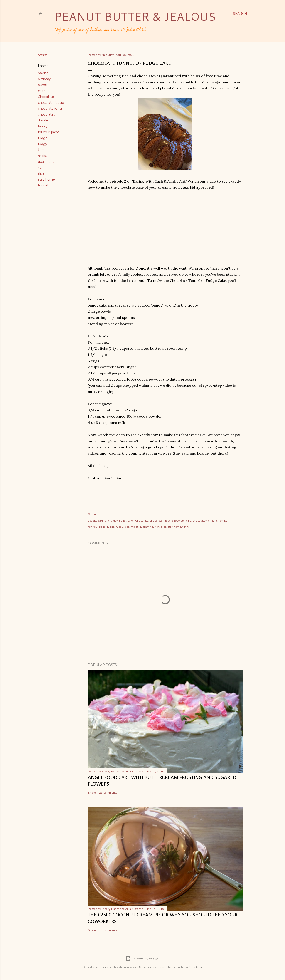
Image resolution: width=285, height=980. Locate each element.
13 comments (108, 930)
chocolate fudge (51, 103)
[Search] (240, 14)
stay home (46, 179)
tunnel (43, 185)
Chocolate (46, 97)
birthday (44, 79)
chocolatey (47, 114)
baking (43, 73)
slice (41, 173)
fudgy (43, 144)
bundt (43, 85)
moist (42, 156)
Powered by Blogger (142, 958)
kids (41, 150)
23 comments (108, 793)
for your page (49, 132)
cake (42, 91)
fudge (43, 138)
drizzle (43, 120)
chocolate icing (50, 109)
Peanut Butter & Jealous (135, 16)
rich (41, 168)
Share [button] (42, 55)
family (43, 126)
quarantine (46, 162)
